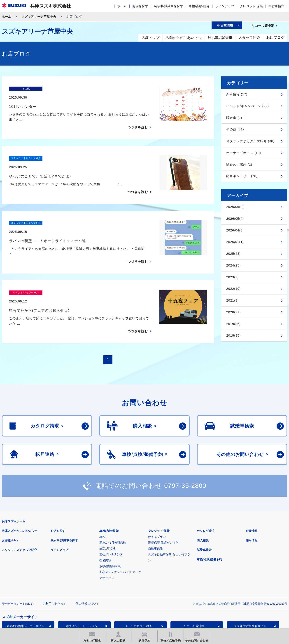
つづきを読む (138, 119)
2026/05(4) (235, 219)
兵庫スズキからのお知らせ (19, 500)
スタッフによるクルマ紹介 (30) (250, 141)
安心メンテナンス (111, 524)
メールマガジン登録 (138, 595)
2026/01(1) (235, 242)
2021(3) (232, 300)
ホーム (122, 6)
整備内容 (105, 530)
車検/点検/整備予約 (209, 529)
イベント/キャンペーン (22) (248, 106)
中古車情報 (276, 6)
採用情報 (252, 510)
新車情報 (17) (237, 94)
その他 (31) (235, 129)
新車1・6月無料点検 (113, 512)
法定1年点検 (107, 518)
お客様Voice (10, 510)
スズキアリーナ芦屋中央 (39, 17)
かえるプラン (157, 506)
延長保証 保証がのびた (163, 512)
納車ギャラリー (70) (242, 176)
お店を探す (140, 6)
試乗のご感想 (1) (239, 165)
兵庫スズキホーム (14, 491)
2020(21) (233, 312)
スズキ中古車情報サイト (250, 595)
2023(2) (232, 277)
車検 (102, 506)
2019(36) (233, 324)
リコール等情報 (194, 595)
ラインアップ (225, 6)
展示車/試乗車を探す (168, 6)
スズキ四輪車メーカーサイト (25, 595)
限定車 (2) (234, 118)
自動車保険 (155, 518)
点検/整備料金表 (110, 535)
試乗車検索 (204, 519)
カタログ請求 (206, 500)
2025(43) (233, 254)
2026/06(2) (235, 207)
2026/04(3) (235, 230)
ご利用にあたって (54, 573)
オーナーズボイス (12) (244, 153)
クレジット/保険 (251, 6)
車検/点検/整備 (199, 6)
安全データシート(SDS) (17, 573)
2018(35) (233, 335)
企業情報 (252, 500)
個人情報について (87, 573)
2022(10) (233, 289)
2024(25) (233, 265)
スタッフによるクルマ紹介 (19, 519)
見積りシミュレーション (82, 595)
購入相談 (203, 510)
